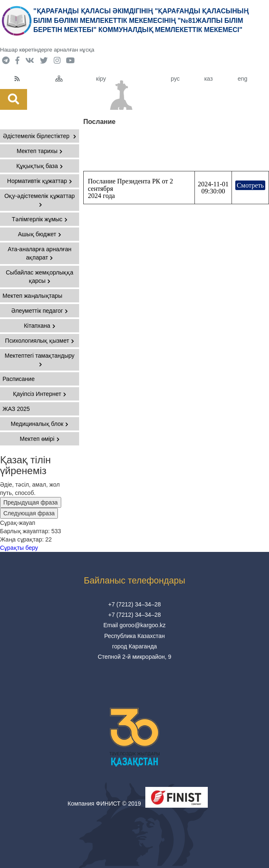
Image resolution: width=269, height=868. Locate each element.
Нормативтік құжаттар (40, 181)
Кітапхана (39, 326)
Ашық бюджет (40, 234)
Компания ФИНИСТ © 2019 (104, 804)
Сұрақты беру (19, 548)
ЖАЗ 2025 (16, 409)
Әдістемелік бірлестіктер (39, 136)
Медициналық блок (40, 424)
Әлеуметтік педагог (40, 311)
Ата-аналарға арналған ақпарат (39, 253)
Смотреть (250, 185)
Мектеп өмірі (39, 439)
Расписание (19, 379)
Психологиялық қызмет (40, 341)
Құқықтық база (40, 166)
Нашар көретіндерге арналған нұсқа (47, 50)
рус (175, 79)
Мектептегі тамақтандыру (40, 360)
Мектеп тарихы (40, 151)
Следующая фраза (29, 513)
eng (243, 79)
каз (208, 79)
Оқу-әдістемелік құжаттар (39, 200)
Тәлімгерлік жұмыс (40, 219)
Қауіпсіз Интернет (40, 394)
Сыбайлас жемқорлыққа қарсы (40, 277)
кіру (101, 79)
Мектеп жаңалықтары (32, 296)
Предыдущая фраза (31, 502)
